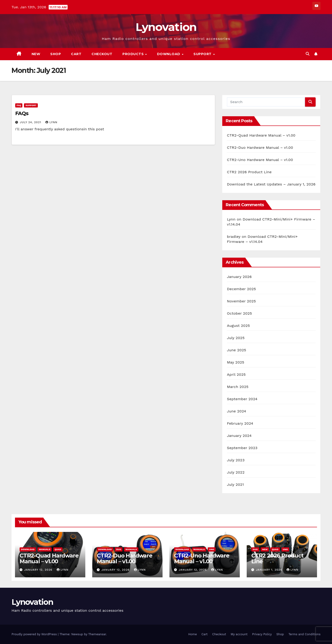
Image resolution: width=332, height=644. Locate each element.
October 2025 (239, 313)
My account (239, 634)
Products (134, 54)
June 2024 (236, 411)
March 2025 (238, 387)
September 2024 (242, 399)
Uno (212, 549)
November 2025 (241, 301)
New (36, 54)
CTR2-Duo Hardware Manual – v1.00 (260, 148)
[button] (308, 54)
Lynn (51, 122)
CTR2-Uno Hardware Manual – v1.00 (260, 160)
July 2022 (236, 472)
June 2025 (236, 350)
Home (193, 634)
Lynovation (166, 27)
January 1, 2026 (270, 570)
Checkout (102, 54)
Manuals (45, 549)
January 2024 (239, 436)
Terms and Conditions (304, 634)
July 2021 (235, 484)
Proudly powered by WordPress (35, 634)
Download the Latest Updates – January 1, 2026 (271, 184)
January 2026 (239, 277)
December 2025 (241, 289)
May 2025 (236, 362)
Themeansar (97, 634)
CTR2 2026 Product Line (249, 172)
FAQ (19, 105)
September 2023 (242, 448)
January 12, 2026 (39, 570)
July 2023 (236, 460)
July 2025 (236, 338)
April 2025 (236, 374)
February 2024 (240, 423)
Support (203, 54)
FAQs (22, 113)
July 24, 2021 (31, 122)
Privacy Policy (262, 634)
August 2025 (238, 326)
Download (169, 54)
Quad (58, 549)
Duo (119, 549)
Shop (56, 54)
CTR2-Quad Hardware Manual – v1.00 (261, 135)
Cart (76, 54)
